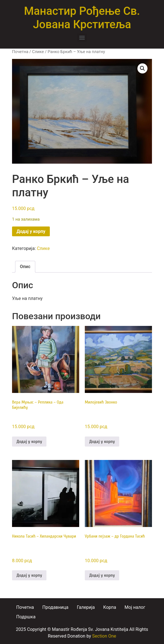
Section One (104, 636)
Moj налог (135, 607)
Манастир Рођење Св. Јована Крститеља (82, 18)
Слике (38, 52)
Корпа (110, 607)
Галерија (86, 607)
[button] (142, 68)
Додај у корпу (31, 231)
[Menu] (82, 38)
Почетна (20, 52)
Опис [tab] (25, 267)
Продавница (55, 607)
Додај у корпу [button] (29, 442)
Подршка (26, 617)
